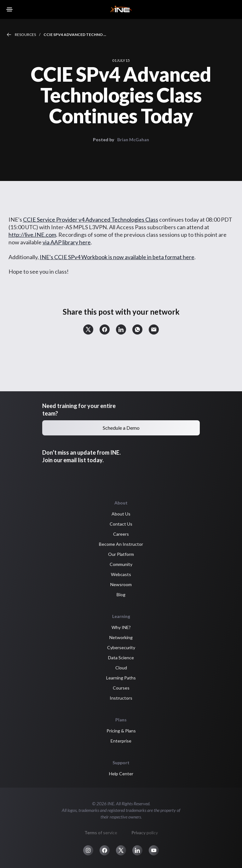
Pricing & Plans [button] (121, 731)
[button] (88, 329)
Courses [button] (121, 688)
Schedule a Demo (121, 428)
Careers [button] (121, 534)
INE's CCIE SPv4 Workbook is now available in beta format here (117, 257)
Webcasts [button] (121, 574)
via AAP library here (67, 242)
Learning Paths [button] (121, 678)
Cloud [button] (121, 668)
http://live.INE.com (32, 235)
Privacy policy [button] (145, 833)
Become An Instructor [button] (121, 544)
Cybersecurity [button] (121, 647)
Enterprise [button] (121, 741)
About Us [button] (121, 514)
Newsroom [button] (121, 584)
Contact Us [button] (121, 524)
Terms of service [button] (101, 833)
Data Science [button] (121, 658)
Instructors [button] (121, 698)
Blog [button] (121, 594)
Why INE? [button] (121, 627)
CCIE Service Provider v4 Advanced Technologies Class (91, 219)
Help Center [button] (121, 774)
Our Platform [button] (121, 554)
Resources (25, 35)
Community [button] (121, 564)
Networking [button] (121, 637)
